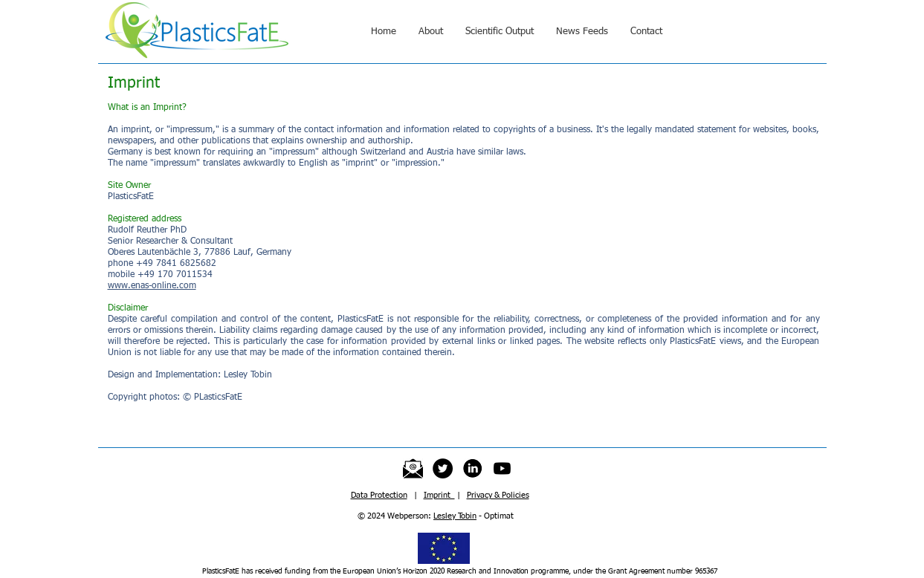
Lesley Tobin (455, 516)
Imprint (439, 495)
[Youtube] (502, 468)
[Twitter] (443, 468)
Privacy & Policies (498, 495)
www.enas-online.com (152, 286)
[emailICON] (413, 468)
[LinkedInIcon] (472, 468)
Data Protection (379, 495)
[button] (431, 32)
